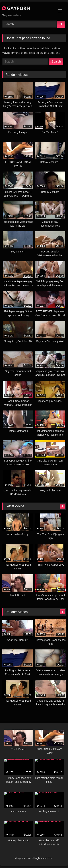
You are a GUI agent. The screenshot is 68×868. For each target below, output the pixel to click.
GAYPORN (16, 8)
